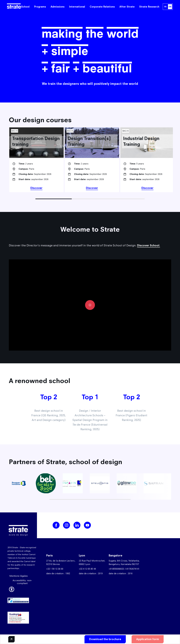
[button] (12, 589)
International (77, 7)
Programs (40, 7)
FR (165, 7)
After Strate (127, 7)
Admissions (58, 7)
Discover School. (149, 245)
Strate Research (149, 7)
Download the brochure (105, 639)
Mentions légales (19, 576)
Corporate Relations (102, 7)
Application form (148, 639)
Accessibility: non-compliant (22, 582)
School (25, 7)
